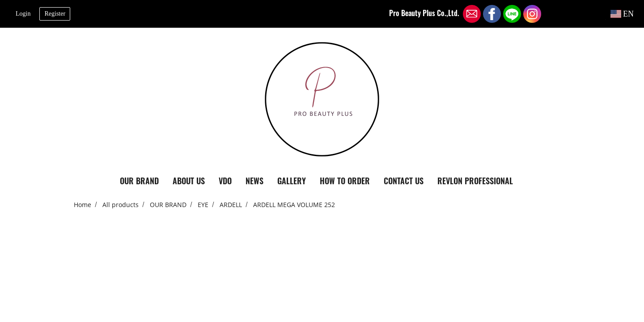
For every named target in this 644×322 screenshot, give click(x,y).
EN (622, 14)
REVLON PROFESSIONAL (475, 181)
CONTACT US (404, 181)
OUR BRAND (139, 181)
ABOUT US (189, 181)
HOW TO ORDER (345, 181)
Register (55, 14)
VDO (225, 181)
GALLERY (292, 181)
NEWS (254, 181)
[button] (528, 181)
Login (23, 14)
